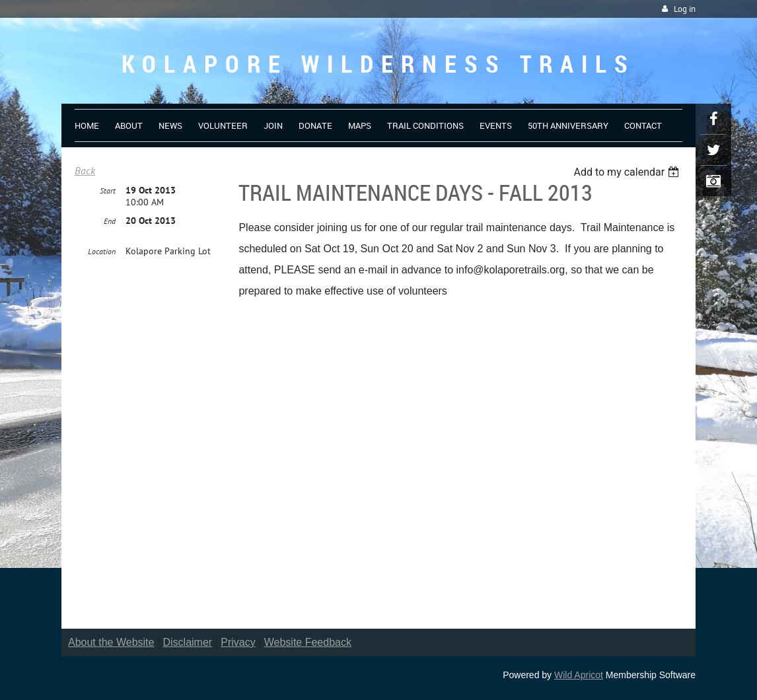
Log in (685, 9)
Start (108, 191)
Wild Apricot (579, 675)
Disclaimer (188, 642)
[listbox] (628, 172)
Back (85, 170)
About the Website (111, 642)
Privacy (238, 642)
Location (102, 251)
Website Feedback (308, 642)
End (110, 221)
